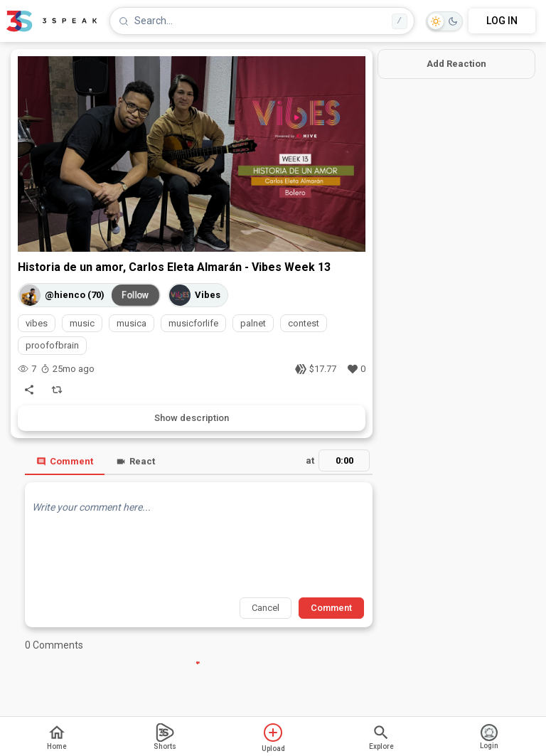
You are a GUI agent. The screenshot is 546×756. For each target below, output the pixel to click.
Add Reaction (456, 64)
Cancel (266, 608)
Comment (65, 461)
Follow (135, 295)
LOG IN (502, 21)
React (135, 461)
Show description (192, 418)
